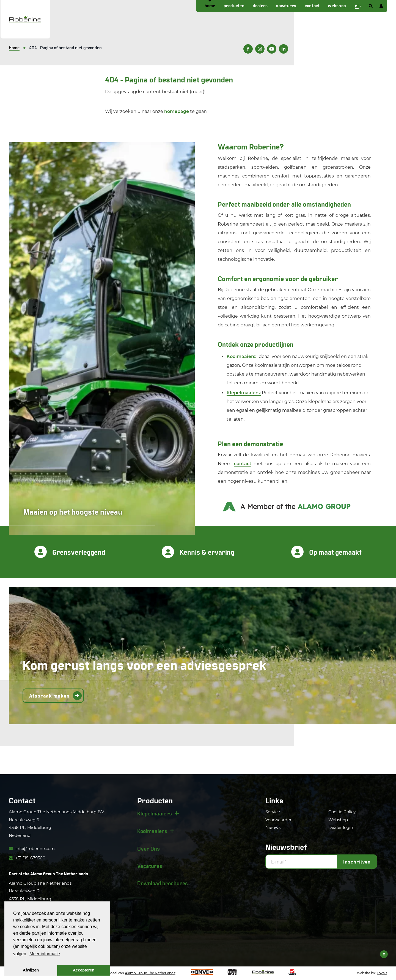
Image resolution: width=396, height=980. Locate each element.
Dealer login (341, 827)
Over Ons (148, 848)
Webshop (337, 5)
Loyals (382, 973)
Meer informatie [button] (45, 954)
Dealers (260, 5)
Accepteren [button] (84, 970)
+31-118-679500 (27, 858)
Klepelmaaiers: (244, 393)
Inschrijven (357, 862)
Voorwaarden (279, 820)
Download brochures (163, 883)
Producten (234, 5)
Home (210, 5)
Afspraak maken (49, 696)
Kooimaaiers (152, 831)
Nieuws (273, 827)
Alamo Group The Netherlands (59, 874)
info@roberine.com (32, 849)
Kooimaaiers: (241, 356)
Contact (312, 5)
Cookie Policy (342, 812)
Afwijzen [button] (31, 970)
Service (273, 812)
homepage (177, 111)
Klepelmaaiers (155, 813)
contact (243, 464)
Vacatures (286, 5)
